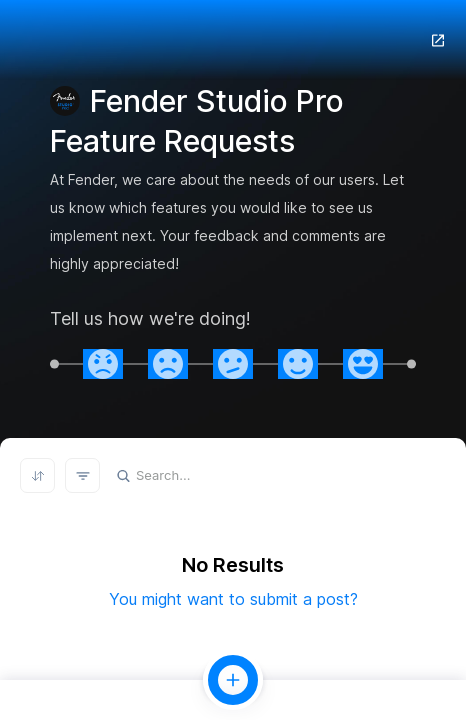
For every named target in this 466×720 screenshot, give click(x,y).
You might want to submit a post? (233, 599)
